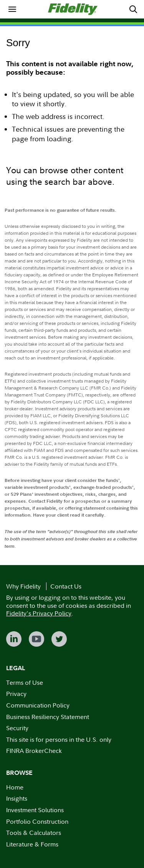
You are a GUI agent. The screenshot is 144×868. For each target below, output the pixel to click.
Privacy (16, 694)
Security (17, 728)
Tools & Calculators (34, 833)
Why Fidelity (23, 586)
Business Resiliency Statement (48, 717)
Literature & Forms (32, 844)
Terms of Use (25, 682)
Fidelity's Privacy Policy (39, 613)
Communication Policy (38, 705)
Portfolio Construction (37, 821)
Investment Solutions (35, 810)
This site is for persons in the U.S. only (59, 739)
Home (15, 787)
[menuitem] (12, 9)
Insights (17, 798)
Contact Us (66, 586)
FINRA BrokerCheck (34, 751)
